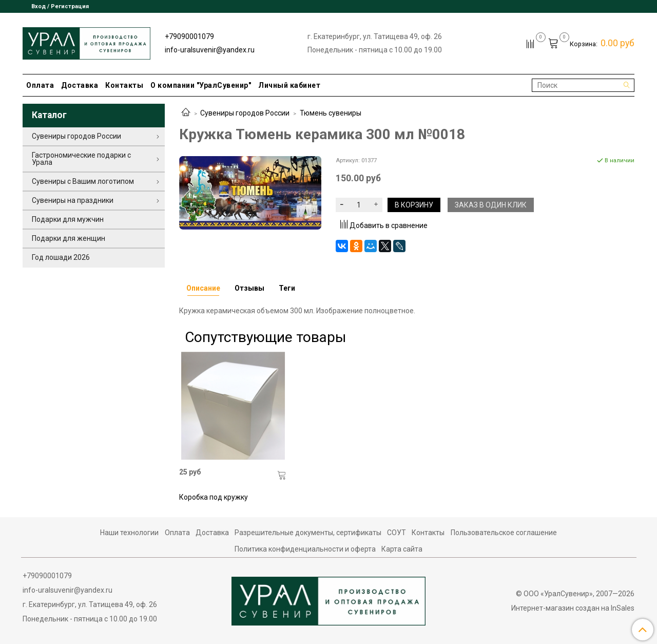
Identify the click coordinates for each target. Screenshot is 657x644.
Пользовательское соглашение (504, 533)
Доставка (80, 85)
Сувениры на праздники (73, 200)
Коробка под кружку (214, 497)
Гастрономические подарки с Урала (81, 159)
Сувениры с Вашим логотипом (83, 181)
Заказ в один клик (491, 205)
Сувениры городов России (245, 113)
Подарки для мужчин (68, 219)
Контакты (124, 85)
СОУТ (397, 533)
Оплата (40, 85)
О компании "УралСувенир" (201, 85)
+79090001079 (189, 36)
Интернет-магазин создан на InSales (573, 608)
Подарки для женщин (69, 238)
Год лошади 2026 (61, 257)
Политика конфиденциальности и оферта (305, 549)
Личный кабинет (289, 85)
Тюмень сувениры (331, 113)
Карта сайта (402, 549)
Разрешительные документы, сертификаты (308, 533)
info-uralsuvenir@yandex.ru (210, 50)
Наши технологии (129, 533)
